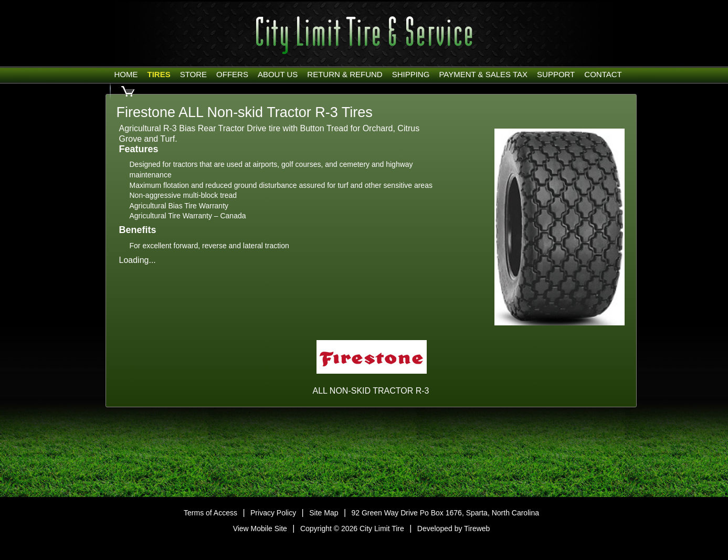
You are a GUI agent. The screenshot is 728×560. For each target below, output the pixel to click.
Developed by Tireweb (454, 529)
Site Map (324, 513)
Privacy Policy (273, 513)
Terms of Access (210, 513)
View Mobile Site (260, 529)
